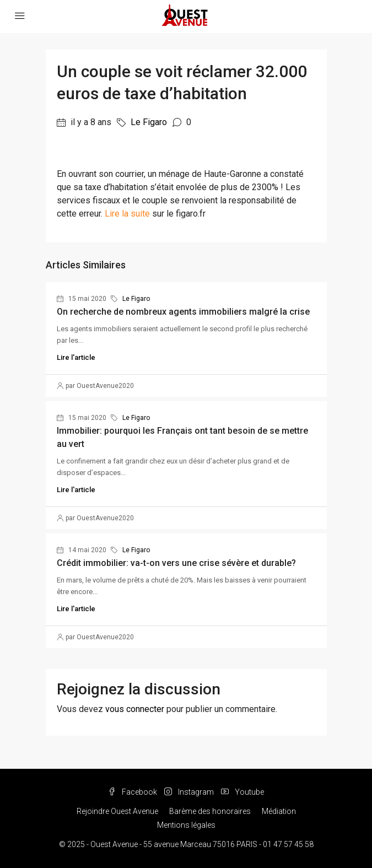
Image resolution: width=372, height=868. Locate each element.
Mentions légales (186, 825)
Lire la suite (127, 214)
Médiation (279, 811)
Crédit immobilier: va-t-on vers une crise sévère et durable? (176, 563)
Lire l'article (76, 357)
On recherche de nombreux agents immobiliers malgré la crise (183, 312)
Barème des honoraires (210, 811)
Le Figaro (149, 122)
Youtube (242, 792)
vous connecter (135, 709)
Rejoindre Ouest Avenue (117, 811)
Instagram (189, 792)
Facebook (133, 792)
